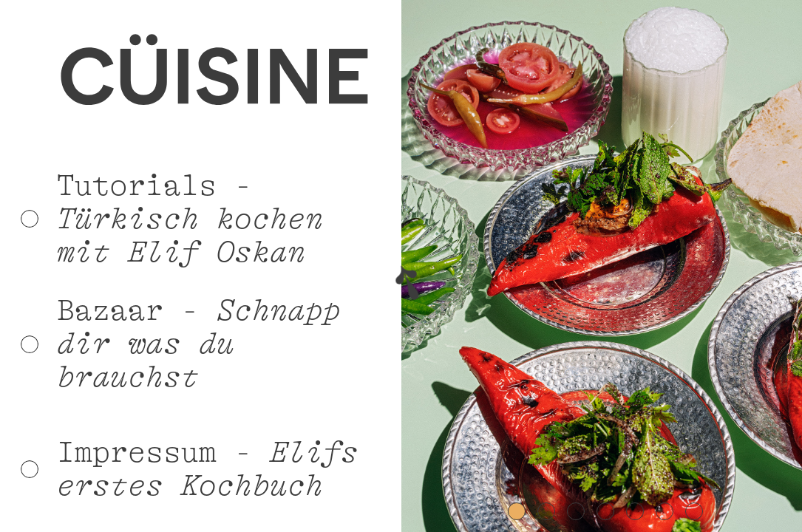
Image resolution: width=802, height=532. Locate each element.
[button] (431, 266)
